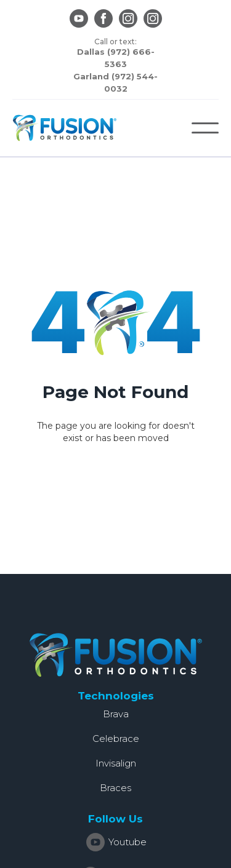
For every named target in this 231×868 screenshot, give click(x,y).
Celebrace (116, 739)
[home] (65, 128)
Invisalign (116, 763)
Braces (115, 788)
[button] (205, 128)
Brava (116, 714)
